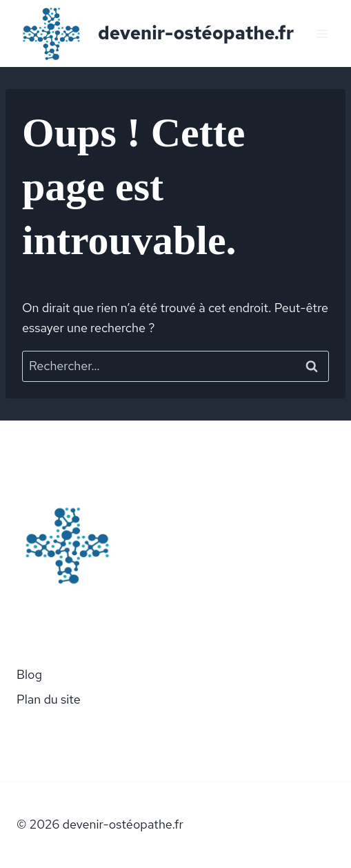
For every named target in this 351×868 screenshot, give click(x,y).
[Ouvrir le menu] (322, 33)
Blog (29, 674)
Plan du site (49, 699)
